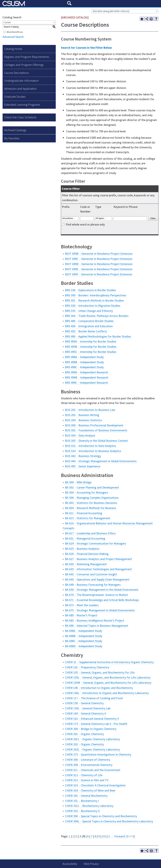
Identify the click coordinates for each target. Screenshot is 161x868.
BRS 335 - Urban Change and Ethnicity (89, 311)
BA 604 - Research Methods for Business (91, 508)
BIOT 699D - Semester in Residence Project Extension (99, 264)
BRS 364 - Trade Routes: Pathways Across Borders (97, 316)
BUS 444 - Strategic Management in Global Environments (101, 461)
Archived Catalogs (15, 130)
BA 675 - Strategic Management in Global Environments (100, 610)
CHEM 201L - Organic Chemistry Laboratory (92, 739)
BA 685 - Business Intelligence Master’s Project (95, 620)
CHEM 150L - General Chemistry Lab (88, 708)
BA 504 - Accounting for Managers (87, 492)
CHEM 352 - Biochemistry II (82, 811)
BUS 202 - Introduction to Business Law (90, 410)
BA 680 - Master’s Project (81, 615)
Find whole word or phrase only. (85, 224)
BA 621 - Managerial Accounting (85, 538)
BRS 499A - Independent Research (86, 372)
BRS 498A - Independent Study (84, 357)
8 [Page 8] (95, 836)
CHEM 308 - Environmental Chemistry (89, 765)
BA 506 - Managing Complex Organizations (92, 498)
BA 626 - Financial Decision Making (87, 554)
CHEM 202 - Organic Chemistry (84, 744)
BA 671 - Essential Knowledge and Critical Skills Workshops (102, 600)
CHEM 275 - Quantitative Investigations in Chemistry (98, 754)
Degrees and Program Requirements (27, 57)
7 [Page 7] (92, 836)
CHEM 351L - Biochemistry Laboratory (89, 806)
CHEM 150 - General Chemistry (84, 703)
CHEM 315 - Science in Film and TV (87, 780)
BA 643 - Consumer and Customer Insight (91, 574)
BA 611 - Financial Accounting (84, 513)
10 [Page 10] (103, 836)
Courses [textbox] (7, 22)
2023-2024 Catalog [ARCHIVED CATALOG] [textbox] (111, 11)
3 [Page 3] (77, 836)
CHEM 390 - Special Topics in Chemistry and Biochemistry (101, 816)
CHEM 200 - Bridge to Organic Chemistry (91, 729)
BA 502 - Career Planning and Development (92, 487)
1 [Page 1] (69, 836)
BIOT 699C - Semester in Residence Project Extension (99, 259)
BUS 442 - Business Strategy (83, 456)
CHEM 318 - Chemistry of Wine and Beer (90, 790)
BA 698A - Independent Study (83, 631)
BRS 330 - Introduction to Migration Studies (93, 306)
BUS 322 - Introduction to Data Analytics (91, 446)
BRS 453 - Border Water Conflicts (86, 331)
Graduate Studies (15, 97)
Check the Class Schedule (20, 117)
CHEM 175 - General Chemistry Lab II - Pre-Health (96, 724)
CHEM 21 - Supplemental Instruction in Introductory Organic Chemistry (109, 662)
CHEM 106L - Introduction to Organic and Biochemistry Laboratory (107, 693)
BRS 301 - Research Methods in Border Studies (94, 300)
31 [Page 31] (134, 836)
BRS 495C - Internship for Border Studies (91, 352)
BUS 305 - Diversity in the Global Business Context (96, 441)
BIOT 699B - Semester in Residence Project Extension (99, 254)
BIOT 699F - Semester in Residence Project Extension (99, 274)
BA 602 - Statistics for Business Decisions (91, 503)
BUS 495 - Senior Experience (83, 466)
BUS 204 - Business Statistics (83, 420)
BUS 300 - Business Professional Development (94, 425)
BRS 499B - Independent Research (87, 377)
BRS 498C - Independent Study (84, 367)
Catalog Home (13, 49)
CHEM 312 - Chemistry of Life (84, 775)
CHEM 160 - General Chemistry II (85, 713)
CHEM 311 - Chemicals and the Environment (93, 770)
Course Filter (73, 181)
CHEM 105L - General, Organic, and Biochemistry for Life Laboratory (108, 677)
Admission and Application (20, 89)
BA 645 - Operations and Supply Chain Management (97, 579)
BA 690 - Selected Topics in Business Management (97, 626)
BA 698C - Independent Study (83, 641)
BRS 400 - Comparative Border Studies (89, 321)
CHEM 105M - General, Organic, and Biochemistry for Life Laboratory (108, 683)
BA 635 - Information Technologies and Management (98, 569)
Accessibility (70, 864)
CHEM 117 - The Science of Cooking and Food (94, 698)
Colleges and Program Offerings (24, 65)
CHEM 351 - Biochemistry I (82, 801)
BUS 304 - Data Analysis (80, 435)
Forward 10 (121, 836)
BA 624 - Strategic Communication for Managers (96, 543)
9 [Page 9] (99, 836)
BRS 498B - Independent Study (84, 362)
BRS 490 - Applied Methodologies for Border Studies (98, 336)
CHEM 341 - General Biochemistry (86, 796)
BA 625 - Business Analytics (82, 549)
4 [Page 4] (80, 836)
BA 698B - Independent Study (84, 636)
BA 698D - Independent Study (84, 646)
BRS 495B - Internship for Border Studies (91, 347)
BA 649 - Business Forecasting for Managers (93, 585)
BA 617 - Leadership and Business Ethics (90, 533)
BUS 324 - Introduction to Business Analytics (93, 451)
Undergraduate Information (21, 81)
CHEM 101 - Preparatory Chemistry (87, 667)
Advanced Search (13, 37)
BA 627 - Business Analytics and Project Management (98, 559)
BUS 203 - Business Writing (82, 415)
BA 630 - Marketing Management (86, 564)
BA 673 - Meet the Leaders (82, 605)
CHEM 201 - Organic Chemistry (84, 734)
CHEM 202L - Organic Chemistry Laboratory (92, 749)
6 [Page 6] (88, 836)
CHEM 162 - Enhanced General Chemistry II (92, 719)
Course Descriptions (17, 73)
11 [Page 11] (108, 836)
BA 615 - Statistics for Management (88, 518)
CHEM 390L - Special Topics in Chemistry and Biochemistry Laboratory (109, 821)
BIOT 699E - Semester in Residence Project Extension (99, 269)
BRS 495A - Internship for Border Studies (91, 341)
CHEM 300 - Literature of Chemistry (88, 760)
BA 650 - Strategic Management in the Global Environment (102, 590)
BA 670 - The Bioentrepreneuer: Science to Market (96, 595)
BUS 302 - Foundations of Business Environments (96, 430)
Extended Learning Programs (22, 105)
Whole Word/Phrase (15, 32)
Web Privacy (91, 864)
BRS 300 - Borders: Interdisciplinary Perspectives (96, 295)
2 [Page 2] (73, 836)
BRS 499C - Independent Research (86, 383)
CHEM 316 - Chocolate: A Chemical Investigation (95, 785)
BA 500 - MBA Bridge (78, 482)
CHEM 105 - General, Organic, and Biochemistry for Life (100, 672)
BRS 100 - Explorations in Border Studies (90, 290)
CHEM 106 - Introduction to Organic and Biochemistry (99, 688)
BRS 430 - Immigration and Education (89, 326)
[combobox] (125, 11)
